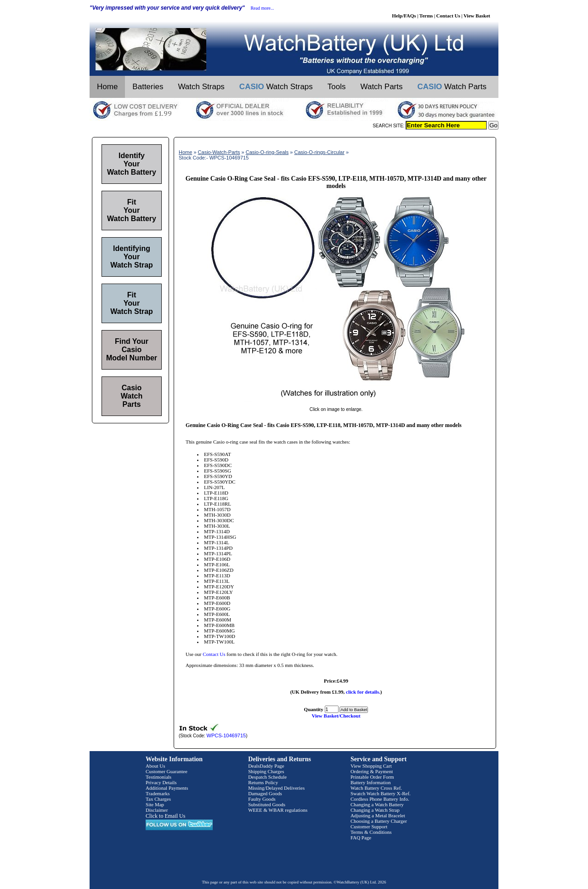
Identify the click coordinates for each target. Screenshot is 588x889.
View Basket (477, 16)
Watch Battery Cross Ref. (376, 788)
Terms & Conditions (371, 832)
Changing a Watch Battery (377, 804)
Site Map (155, 804)
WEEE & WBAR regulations (278, 810)
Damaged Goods (265, 793)
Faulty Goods (262, 799)
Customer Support (369, 826)
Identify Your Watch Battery (132, 164)
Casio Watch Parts (132, 396)
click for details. (363, 692)
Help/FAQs (404, 16)
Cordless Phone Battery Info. (380, 799)
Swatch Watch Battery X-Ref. (381, 793)
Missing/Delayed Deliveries (276, 788)
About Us (155, 766)
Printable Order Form (372, 777)
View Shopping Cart (371, 766)
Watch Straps (201, 87)
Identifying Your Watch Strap (132, 257)
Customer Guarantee (167, 771)
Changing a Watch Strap (375, 810)
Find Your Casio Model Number (132, 350)
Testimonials (158, 777)
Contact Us (448, 16)
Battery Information (371, 782)
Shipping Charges (266, 771)
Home (107, 87)
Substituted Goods (267, 804)
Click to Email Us (165, 816)
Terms (426, 16)
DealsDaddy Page (266, 766)
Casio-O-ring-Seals (267, 152)
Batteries (148, 87)
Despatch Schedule (267, 777)
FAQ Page (361, 838)
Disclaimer (157, 810)
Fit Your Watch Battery (132, 210)
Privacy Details (161, 782)
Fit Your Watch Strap (132, 303)
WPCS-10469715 (226, 735)
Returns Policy (263, 782)
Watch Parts (382, 87)
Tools (337, 87)
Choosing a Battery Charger (379, 821)
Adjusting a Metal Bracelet (378, 815)
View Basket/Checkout (336, 716)
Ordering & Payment (372, 771)
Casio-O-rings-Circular (319, 152)
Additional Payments (167, 788)
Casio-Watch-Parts (219, 152)
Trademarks (158, 793)
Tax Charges (158, 799)
